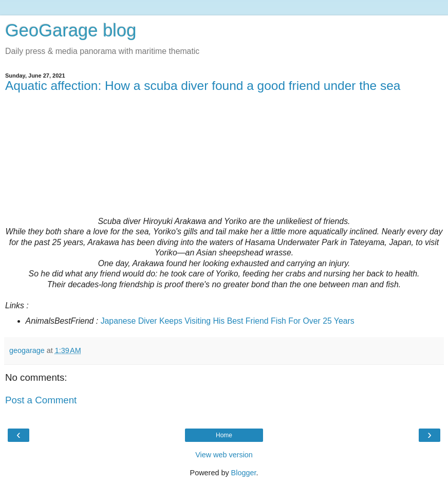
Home (224, 435)
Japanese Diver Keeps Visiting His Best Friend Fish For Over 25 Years (228, 321)
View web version (224, 455)
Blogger (244, 473)
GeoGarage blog (71, 30)
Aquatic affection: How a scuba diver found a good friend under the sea (203, 86)
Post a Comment (41, 400)
